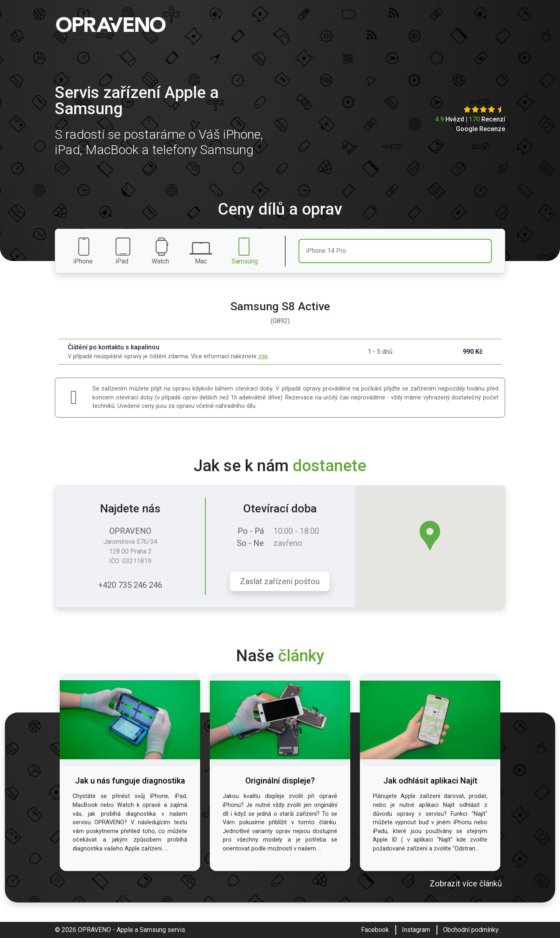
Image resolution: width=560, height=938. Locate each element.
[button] (430, 536)
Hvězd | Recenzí (470, 119)
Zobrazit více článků (466, 884)
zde (263, 356)
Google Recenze (481, 129)
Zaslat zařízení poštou (280, 581)
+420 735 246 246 (130, 585)
